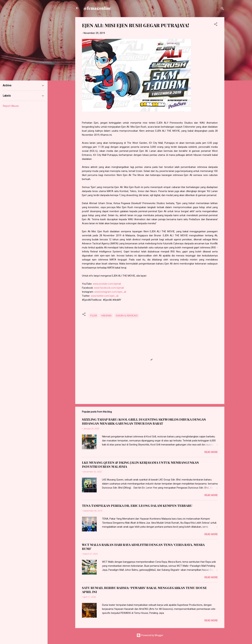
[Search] (222, 9)
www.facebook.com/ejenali (109, 288)
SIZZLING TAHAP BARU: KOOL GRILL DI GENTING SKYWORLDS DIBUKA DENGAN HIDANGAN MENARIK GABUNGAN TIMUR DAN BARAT (144, 421)
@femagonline (97, 8)
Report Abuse (11, 106)
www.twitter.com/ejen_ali (105, 296)
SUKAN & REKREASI (127, 316)
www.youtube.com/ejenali (107, 284)
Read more (211, 452)
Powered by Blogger (150, 635)
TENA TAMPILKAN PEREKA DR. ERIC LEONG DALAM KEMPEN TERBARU (137, 506)
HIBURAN (106, 316)
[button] (216, 25)
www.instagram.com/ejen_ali (110, 292)
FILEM (93, 316)
